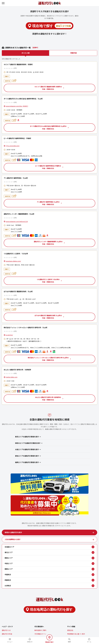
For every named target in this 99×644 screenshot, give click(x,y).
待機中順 (73, 53)
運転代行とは (6, 630)
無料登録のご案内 (40, 630)
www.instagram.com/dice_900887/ (17, 106)
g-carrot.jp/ (9, 335)
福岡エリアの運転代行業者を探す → (28, 462)
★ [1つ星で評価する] (5, 68)
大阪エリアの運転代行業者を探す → (28, 449)
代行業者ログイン (40, 634)
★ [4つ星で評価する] (10, 68)
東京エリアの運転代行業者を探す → (28, 437)
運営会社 (70, 630)
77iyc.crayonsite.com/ (13, 146)
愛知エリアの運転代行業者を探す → (28, 456)
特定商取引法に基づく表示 (76, 634)
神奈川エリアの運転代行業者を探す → (29, 443)
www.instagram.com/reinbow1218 (17, 221)
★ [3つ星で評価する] (8, 68)
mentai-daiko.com (12, 377)
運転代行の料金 (7, 634)
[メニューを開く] (3, 3)
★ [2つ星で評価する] (6, 68)
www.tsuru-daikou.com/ (13, 261)
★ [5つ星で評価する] (11, 68)
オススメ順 (26, 53)
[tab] (49, 532)
